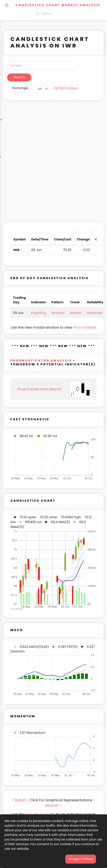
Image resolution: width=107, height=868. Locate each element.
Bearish (76, 313)
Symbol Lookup (66, 88)
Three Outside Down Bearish (39, 389)
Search (19, 77)
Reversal (58, 313)
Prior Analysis (85, 327)
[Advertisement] (53, 164)
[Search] (43, 66)
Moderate (95, 313)
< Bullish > (20, 800)
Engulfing (38, 313)
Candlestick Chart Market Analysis (58, 5)
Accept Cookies (81, 859)
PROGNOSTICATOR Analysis (41, 361)
